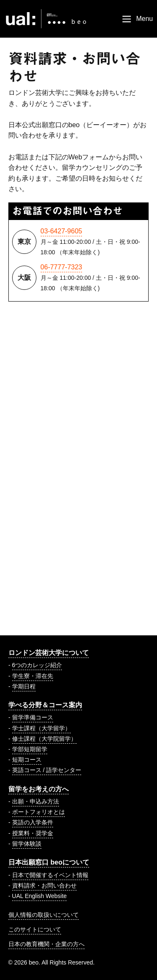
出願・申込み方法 (36, 801)
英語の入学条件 (33, 822)
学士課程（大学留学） (41, 728)
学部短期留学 (30, 749)
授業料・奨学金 (33, 833)
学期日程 (24, 686)
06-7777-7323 (62, 267)
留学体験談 (27, 844)
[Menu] (137, 19)
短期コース (27, 760)
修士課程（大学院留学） (44, 739)
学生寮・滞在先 (33, 676)
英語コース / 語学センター (47, 770)
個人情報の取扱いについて (44, 915)
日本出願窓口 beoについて (49, 862)
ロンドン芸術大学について (49, 653)
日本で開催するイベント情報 (50, 875)
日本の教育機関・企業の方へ (46, 944)
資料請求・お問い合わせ (44, 885)
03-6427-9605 (62, 231)
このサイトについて (35, 929)
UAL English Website (40, 896)
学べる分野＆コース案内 (45, 705)
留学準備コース (33, 717)
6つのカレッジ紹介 (37, 665)
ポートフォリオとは (39, 812)
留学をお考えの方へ (39, 789)
